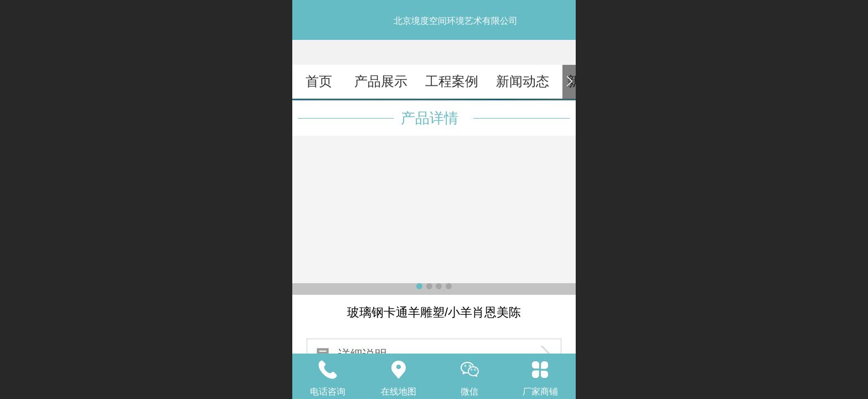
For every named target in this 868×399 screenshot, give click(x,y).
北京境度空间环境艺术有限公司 (456, 21)
